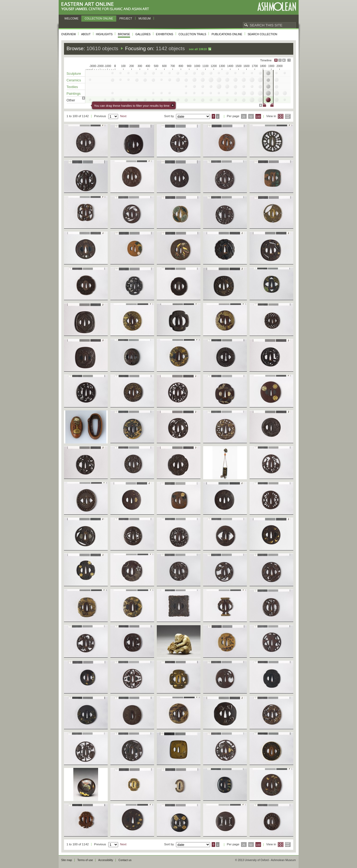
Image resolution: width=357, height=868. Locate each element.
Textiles (72, 87)
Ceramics (74, 80)
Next (123, 116)
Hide (284, 60)
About (86, 34)
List (288, 116)
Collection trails (192, 34)
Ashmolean (277, 7)
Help (289, 60)
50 (251, 117)
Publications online (227, 34)
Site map (67, 860)
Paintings (74, 94)
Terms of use (85, 860)
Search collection (262, 34)
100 (258, 117)
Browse (124, 34)
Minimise (280, 60)
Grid (281, 116)
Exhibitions (165, 34)
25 (244, 117)
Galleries (143, 34)
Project (126, 19)
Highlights (104, 34)
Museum (145, 19)
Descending (218, 116)
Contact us (125, 860)
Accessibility (106, 860)
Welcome (72, 19)
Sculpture (74, 74)
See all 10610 (198, 49)
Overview (69, 34)
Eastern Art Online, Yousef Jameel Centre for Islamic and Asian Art (107, 7)
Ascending (213, 116)
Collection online (99, 19)
